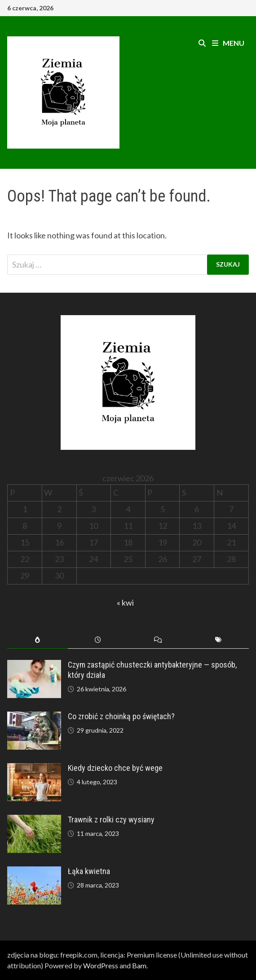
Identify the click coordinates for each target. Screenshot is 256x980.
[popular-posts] (37, 640)
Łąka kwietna (89, 871)
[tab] (37, 640)
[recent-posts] (98, 640)
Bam (139, 965)
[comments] (158, 640)
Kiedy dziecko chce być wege (115, 768)
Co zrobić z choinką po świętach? (121, 716)
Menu (228, 43)
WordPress (101, 965)
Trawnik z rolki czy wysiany (111, 820)
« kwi (125, 602)
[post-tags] (218, 640)
